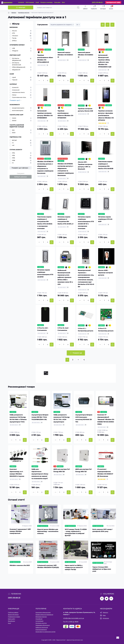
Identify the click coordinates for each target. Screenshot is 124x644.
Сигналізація (39, 621)
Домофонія (39, 619)
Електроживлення (41, 630)
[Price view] (112, 25)
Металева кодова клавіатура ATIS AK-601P (105, 219)
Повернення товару (14, 617)
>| (84, 360)
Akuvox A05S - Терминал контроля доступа (105, 273)
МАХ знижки (30, 2)
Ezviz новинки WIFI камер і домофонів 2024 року (102, 530)
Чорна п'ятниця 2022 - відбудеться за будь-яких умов (102, 569)
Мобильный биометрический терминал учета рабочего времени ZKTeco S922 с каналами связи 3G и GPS (65, 277)
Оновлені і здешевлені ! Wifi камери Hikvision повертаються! (20, 531)
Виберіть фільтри (21, 177)
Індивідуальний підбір (113, 2)
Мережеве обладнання (43, 625)
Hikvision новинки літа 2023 (20, 565)
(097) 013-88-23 (14, 598)
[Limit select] (78, 25)
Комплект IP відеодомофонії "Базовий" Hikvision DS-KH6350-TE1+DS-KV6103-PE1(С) (106, 419)
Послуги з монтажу (46, 2)
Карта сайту (12, 619)
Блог (63, 2)
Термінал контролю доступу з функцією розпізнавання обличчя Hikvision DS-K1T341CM (106, 116)
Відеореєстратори (41, 617)
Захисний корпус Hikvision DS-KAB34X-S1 (65, 55)
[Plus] (48, 81)
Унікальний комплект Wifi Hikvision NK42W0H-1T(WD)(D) (48, 566)
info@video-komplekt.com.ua (74, 618)
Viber (104, 615)
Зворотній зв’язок (13, 615)
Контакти (21, 2)
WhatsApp (106, 618)
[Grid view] (103, 25)
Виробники (11, 621)
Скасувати (21, 173)
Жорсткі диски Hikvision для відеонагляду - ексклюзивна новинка (48, 531)
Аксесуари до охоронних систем (45, 632)
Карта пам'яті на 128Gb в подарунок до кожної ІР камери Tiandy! (74, 567)
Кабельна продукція (42, 627)
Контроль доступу (24, 13)
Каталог (14, 13)
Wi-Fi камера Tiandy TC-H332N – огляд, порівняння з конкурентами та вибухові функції (76, 532)
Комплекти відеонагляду (43, 612)
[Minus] (39, 81)
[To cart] (52, 81)
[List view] (108, 25)
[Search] (78, 7)
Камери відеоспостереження (44, 615)
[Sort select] (62, 25)
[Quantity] (43, 81)
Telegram (105, 612)
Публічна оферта (13, 612)
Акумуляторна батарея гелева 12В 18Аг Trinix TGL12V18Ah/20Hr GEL (40, 417)
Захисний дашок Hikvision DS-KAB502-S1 (86, 55)
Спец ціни (57, 2)
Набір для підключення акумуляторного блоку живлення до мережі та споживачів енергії (40, 474)
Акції (37, 2)
